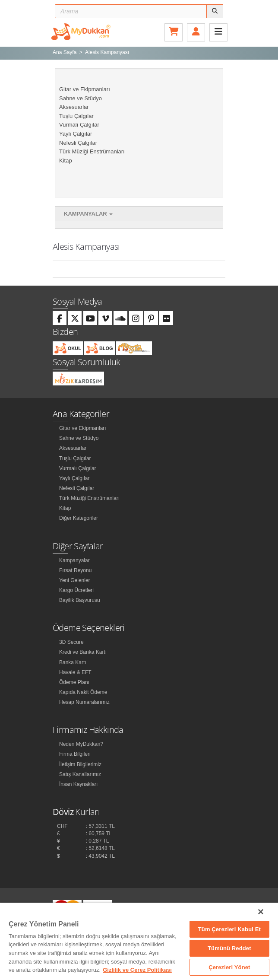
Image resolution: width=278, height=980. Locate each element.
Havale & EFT (75, 672)
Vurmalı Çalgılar (79, 125)
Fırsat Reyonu (75, 570)
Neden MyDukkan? (81, 744)
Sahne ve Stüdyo (81, 98)
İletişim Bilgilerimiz (80, 764)
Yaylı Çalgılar (76, 134)
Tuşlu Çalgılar (76, 116)
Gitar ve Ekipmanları (85, 89)
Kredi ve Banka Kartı (83, 652)
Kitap (66, 161)
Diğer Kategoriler (79, 518)
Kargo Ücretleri (76, 590)
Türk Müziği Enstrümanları (92, 151)
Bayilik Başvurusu (80, 600)
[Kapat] (261, 912)
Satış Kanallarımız (80, 774)
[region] (139, 941)
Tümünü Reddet (229, 948)
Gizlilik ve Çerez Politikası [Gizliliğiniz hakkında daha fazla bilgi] (137, 970)
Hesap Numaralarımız (84, 702)
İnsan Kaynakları (78, 784)
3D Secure (71, 642)
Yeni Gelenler (75, 580)
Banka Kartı (73, 662)
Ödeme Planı (74, 682)
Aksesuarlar (74, 107)
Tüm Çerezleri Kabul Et (229, 929)
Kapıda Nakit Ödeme (83, 692)
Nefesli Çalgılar (78, 143)
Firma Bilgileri (75, 754)
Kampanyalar (88, 214)
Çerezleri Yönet (229, 967)
